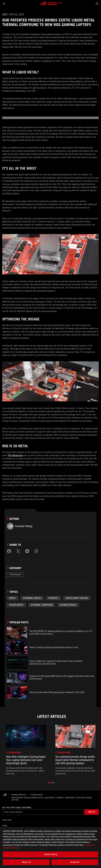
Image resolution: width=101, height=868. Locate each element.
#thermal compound (42, 605)
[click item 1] (51, 783)
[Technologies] (36, 795)
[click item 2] (54, 783)
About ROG (7, 820)
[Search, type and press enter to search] (97, 4)
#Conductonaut (68, 605)
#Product (53, 598)
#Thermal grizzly (32, 598)
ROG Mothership (16, 455)
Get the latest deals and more (17, 808)
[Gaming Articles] (18, 795)
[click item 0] (49, 783)
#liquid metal (16, 605)
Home (5, 826)
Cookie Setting (51, 854)
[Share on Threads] (36, 551)
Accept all (75, 862)
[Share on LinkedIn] (27, 551)
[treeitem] (26, 750)
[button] (4, 4)
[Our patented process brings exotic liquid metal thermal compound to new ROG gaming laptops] (54, 799)
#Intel (13, 598)
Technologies (15, 574)
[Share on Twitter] (18, 551)
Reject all (26, 862)
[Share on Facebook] (9, 551)
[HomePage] (5, 795)
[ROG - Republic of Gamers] (51, 4)
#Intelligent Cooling (77, 598)
